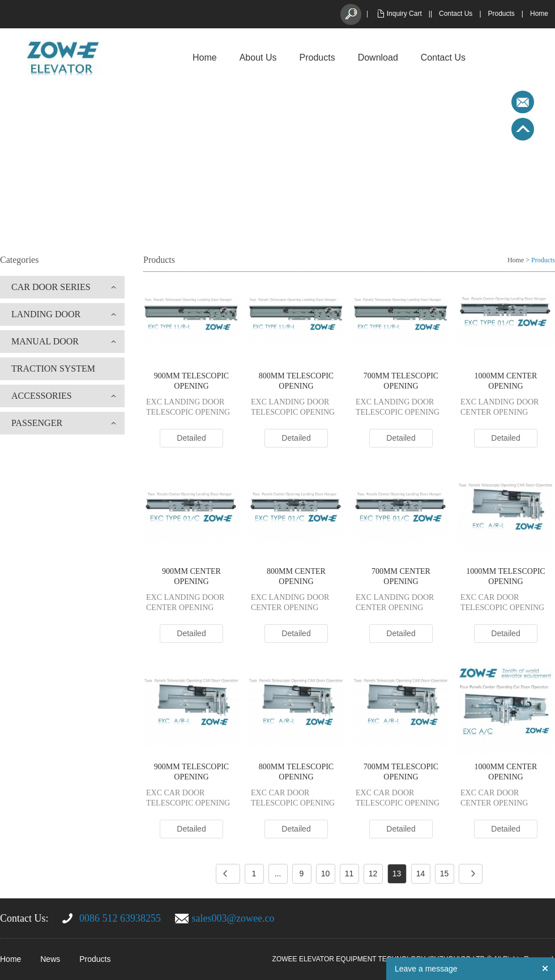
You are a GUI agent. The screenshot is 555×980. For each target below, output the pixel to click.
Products (501, 14)
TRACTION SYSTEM (53, 368)
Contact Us (456, 14)
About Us (258, 57)
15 (445, 874)
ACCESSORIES (42, 396)
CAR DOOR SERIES (51, 287)
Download (378, 57)
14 (421, 874)
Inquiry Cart (404, 14)
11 (349, 874)
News (50, 959)
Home (539, 14)
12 (373, 874)
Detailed (191, 438)
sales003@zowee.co (233, 918)
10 (326, 874)
